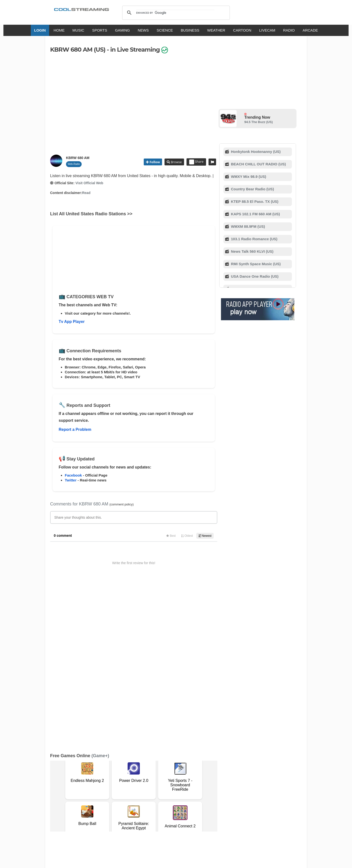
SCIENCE (165, 30)
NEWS (143, 30)
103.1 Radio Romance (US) (254, 239)
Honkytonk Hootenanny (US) (255, 152)
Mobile (189, 792)
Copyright (159, 792)
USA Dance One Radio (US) (254, 276)
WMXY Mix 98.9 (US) (248, 177)
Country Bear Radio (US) (252, 189)
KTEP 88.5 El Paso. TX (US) (254, 201)
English (117, 811)
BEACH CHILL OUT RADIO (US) (258, 164)
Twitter (71, 480)
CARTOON (242, 30)
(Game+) (100, 594)
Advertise (205, 792)
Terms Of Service (73, 792)
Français (150, 811)
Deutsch (185, 811)
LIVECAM (267, 30)
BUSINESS (190, 30)
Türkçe (240, 811)
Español (168, 811)
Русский (203, 811)
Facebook (73, 475)
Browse (176, 162)
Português (222, 811)
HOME (59, 30)
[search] (175, 13)
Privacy (175, 792)
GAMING (122, 30)
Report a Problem (75, 429)
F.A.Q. (127, 792)
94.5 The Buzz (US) (258, 122)
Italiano (133, 811)
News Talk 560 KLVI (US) (252, 251)
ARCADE (310, 30)
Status (84, 796)
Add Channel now (172, 756)
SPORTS (100, 30)
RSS (57, 792)
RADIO (289, 30)
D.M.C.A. (141, 792)
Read (86, 193)
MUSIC (78, 30)
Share (196, 162)
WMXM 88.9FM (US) (247, 226)
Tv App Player (72, 322)
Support (113, 792)
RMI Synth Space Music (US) (255, 264)
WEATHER (216, 30)
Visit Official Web (89, 183)
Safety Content (65, 796)
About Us (97, 792)
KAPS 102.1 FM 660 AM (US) (255, 214)
